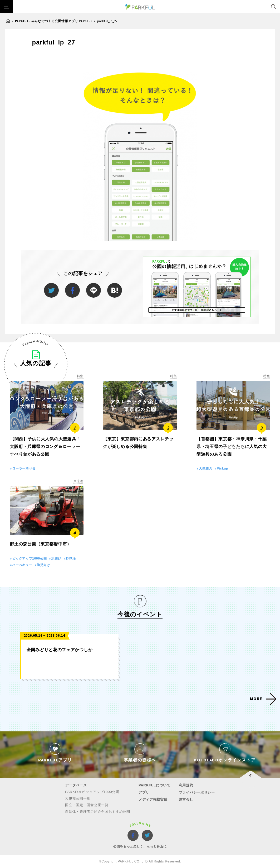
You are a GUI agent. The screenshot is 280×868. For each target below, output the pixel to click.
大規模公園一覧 (78, 798)
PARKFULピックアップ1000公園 (92, 792)
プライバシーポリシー (197, 792)
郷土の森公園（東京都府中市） (41, 544)
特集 (80, 376)
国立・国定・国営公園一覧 (87, 805)
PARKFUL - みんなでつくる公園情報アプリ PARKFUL (54, 21)
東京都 (78, 481)
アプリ (144, 792)
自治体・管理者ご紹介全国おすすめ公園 (98, 812)
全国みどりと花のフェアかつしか (60, 650)
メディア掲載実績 (153, 799)
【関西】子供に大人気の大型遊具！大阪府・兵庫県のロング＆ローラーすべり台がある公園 (45, 447)
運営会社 (186, 799)
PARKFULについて (154, 785)
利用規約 (186, 785)
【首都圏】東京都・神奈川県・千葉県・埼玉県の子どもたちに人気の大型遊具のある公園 (232, 447)
